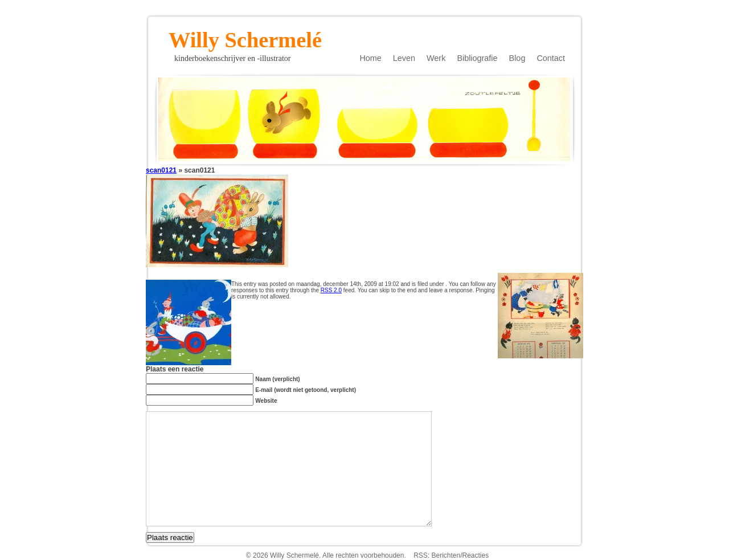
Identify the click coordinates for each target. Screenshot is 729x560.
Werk (436, 58)
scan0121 (161, 170)
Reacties (476, 555)
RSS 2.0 (331, 290)
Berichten (446, 555)
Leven (404, 58)
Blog (517, 58)
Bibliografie (477, 58)
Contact (551, 58)
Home (370, 58)
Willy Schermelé (245, 36)
